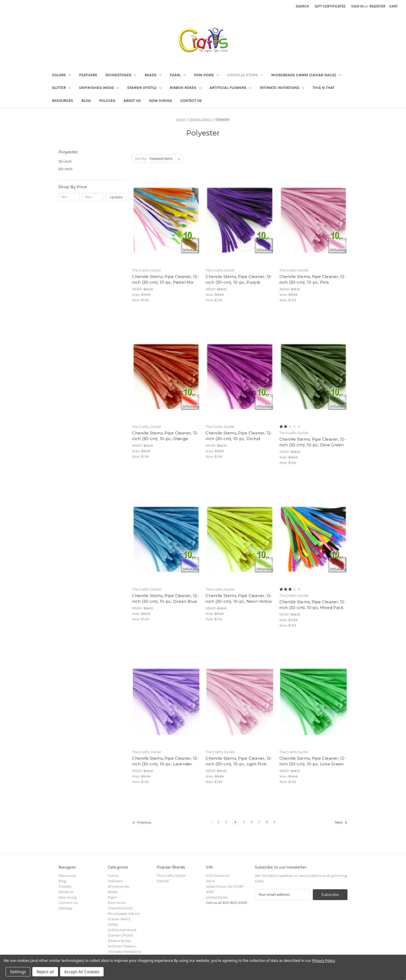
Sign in (357, 6)
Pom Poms (206, 75)
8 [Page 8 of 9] (267, 822)
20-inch (66, 169)
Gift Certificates (330, 6)
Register (377, 6)
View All (163, 881)
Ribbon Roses (185, 88)
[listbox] (166, 159)
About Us (132, 101)
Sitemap (66, 908)
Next (341, 823)
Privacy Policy (324, 960)
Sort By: (141, 159)
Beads (153, 75)
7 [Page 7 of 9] (259, 822)
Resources (62, 101)
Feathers (88, 75)
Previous (142, 823)
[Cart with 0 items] (393, 6)
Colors (61, 75)
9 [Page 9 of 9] (274, 822)
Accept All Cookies (82, 972)
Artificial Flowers (230, 88)
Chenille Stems (245, 75)
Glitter (61, 88)
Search (302, 6)
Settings (18, 972)
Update (116, 197)
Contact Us (191, 101)
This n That (323, 88)
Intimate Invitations (282, 88)
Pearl (178, 75)
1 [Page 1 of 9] (212, 822)
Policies (107, 101)
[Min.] (69, 197)
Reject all (45, 972)
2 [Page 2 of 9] (219, 822)
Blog (86, 101)
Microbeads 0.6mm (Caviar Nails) (306, 75)
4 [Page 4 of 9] (235, 822)
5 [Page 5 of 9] (244, 822)
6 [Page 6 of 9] (252, 822)
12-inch (65, 161)
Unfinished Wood (99, 88)
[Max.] (93, 197)
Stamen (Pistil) (144, 88)
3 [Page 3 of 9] (226, 822)
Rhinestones (121, 75)
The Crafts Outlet (171, 876)
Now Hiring (160, 101)
